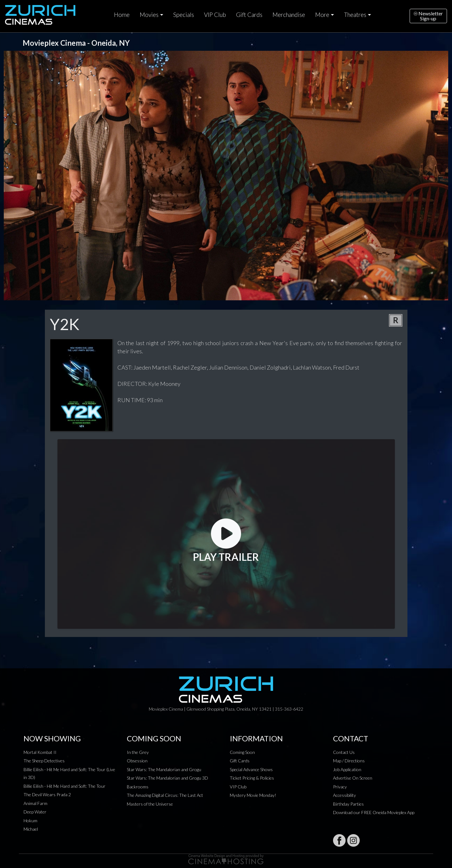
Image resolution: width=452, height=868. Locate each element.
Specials (184, 15)
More (322, 15)
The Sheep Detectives (44, 761)
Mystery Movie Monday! (253, 795)
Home (122, 15)
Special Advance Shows (251, 769)
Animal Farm (35, 803)
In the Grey (138, 752)
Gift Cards (249, 15)
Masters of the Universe (150, 804)
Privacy (340, 787)
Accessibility (344, 795)
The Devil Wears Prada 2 (47, 794)
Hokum (30, 821)
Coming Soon (242, 752)
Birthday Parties (348, 804)
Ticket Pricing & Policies (252, 778)
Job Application (347, 769)
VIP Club (215, 15)
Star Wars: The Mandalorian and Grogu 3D (167, 778)
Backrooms (138, 787)
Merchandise (289, 15)
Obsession (137, 761)
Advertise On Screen (353, 778)
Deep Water (35, 812)
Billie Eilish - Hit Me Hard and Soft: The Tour (65, 786)
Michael (31, 829)
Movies (149, 15)
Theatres (355, 15)
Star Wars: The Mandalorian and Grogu (164, 769)
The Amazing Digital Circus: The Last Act (165, 795)
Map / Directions (349, 761)
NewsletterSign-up (428, 16)
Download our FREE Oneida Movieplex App (374, 812)
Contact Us (344, 752)
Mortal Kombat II (40, 752)
